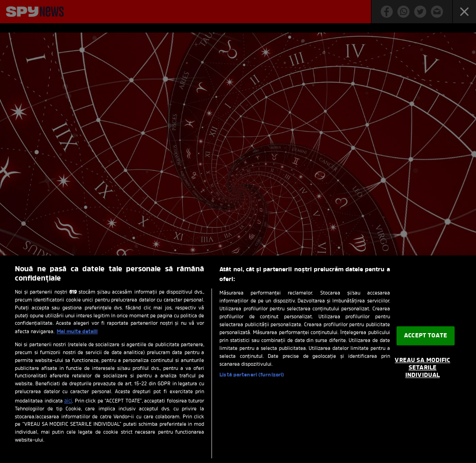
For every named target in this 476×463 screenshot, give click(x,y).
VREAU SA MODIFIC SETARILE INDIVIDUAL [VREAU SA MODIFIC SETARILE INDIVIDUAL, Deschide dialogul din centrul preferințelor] (422, 368)
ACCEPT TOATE (426, 336)
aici (68, 401)
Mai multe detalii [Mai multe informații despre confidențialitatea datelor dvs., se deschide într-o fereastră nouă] (77, 332)
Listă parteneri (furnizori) (252, 375)
